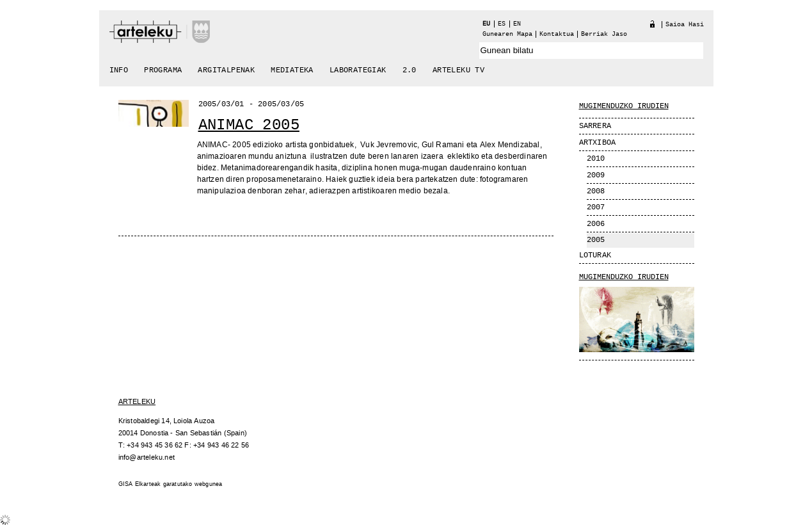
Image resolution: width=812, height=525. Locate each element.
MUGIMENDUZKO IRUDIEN (624, 106)
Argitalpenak (226, 70)
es (502, 24)
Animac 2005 (249, 125)
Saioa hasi (685, 25)
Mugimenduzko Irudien (624, 277)
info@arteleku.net (147, 457)
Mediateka (292, 70)
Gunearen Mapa (507, 34)
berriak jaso (604, 34)
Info (119, 70)
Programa (163, 70)
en (517, 24)
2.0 (410, 70)
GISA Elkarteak (140, 484)
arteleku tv (458, 70)
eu (486, 24)
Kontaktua (557, 34)
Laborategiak (358, 70)
